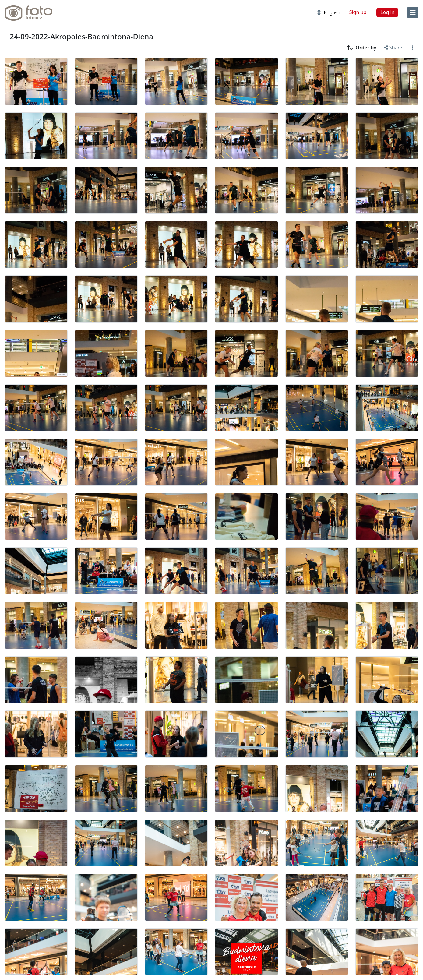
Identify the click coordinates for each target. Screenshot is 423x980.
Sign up (358, 12)
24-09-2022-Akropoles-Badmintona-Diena (81, 36)
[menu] (413, 12)
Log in (387, 12)
